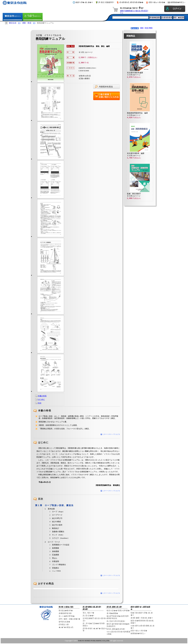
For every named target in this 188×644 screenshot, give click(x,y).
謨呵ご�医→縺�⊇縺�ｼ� (69, 619)
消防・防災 (27, 23)
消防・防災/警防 (146, 28)
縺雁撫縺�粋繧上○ (178, 2)
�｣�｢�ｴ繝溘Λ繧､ (66, 627)
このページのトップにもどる (110, 434)
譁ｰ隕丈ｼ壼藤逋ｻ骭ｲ (106, 2)
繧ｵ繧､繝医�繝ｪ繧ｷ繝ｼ (116, 629)
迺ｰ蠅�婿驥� (112, 613)
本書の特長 (42, 396)
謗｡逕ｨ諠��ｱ (88, 616)
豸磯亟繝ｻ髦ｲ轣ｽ (65, 613)
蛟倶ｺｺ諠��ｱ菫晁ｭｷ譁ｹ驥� (118, 611)
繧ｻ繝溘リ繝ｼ (64, 624)
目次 (40, 403)
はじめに (41, 399)
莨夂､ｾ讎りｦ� (88, 613)
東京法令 (13, 23)
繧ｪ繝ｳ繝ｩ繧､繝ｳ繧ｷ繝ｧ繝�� (131, 2)
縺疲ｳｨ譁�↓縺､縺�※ (84, 2)
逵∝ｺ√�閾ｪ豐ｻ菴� (67, 616)
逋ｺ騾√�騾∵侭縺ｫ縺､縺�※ (142, 618)
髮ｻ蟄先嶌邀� (64, 622)
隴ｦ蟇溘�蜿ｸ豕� (66, 611)
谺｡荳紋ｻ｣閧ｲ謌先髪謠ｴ (116, 621)
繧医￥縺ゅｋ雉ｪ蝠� (157, 2)
